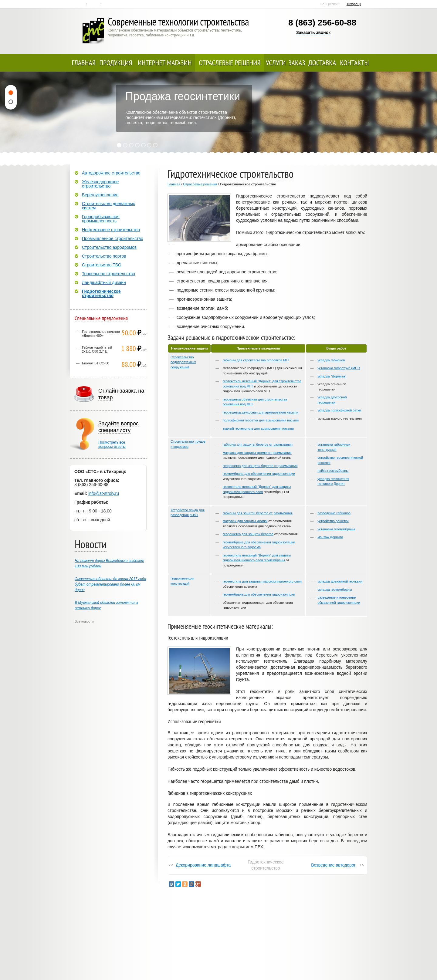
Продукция (116, 63)
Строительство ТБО (102, 265)
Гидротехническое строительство (101, 293)
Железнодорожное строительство (100, 184)
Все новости (84, 621)
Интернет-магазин (165, 63)
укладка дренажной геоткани (340, 581)
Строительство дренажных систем (108, 206)
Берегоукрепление (100, 195)
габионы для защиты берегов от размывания (258, 444)
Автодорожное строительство (111, 173)
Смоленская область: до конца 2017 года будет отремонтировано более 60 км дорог (110, 584)
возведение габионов (334, 513)
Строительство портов (104, 256)
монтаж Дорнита (330, 537)
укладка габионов (331, 360)
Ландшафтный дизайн (104, 282)
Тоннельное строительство (108, 274)
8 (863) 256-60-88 (322, 23)
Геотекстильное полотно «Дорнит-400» (101, 334)
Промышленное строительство (113, 238)
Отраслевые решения (230, 63)
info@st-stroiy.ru (104, 493)
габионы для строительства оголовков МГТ (256, 360)
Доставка (322, 63)
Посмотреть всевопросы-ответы (112, 444)
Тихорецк (354, 4)
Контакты (94, 4)
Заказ (297, 63)
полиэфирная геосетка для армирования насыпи (261, 420)
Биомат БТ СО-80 (96, 363)
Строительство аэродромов (109, 247)
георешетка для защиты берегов (248, 534)
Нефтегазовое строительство (111, 230)
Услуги (276, 63)
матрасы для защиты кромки (245, 521)
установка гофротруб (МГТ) (339, 368)
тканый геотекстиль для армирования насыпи (258, 428)
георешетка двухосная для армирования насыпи (261, 412)
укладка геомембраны (335, 590)
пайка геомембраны (333, 471)
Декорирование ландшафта (203, 865)
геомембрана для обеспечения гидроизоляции (259, 474)
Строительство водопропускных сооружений (183, 362)
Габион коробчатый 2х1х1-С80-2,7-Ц (97, 349)
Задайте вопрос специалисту (119, 427)
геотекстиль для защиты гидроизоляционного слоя (262, 581)
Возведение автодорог (333, 865)
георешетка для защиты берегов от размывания (260, 466)
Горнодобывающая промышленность (101, 219)
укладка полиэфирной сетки (339, 410)
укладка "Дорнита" (332, 376)
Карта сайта (108, 4)
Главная (80, 4)
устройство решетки (333, 521)
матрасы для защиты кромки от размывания (257, 453)
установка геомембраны (336, 529)
